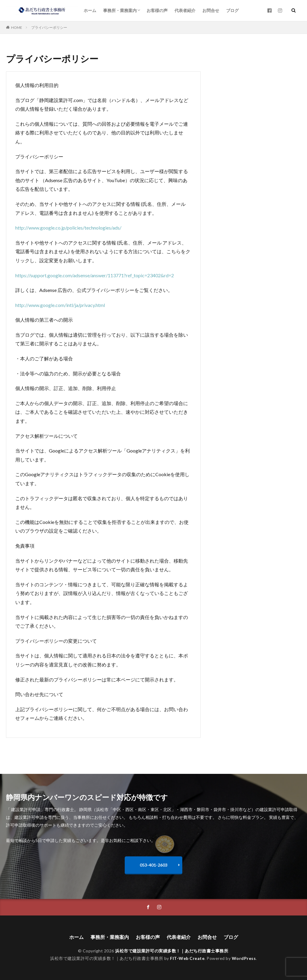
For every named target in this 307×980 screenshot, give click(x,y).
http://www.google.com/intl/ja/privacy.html (60, 305)
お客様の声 (157, 10)
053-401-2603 (153, 865)
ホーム (90, 10)
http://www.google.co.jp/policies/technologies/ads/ (69, 228)
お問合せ (211, 10)
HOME (17, 27)
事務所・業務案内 (120, 10)
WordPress (244, 958)
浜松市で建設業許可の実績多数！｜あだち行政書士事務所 (172, 951)
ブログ (232, 10)
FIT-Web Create (187, 958)
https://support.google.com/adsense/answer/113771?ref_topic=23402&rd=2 (95, 275)
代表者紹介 (185, 10)
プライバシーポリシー (49, 27)
